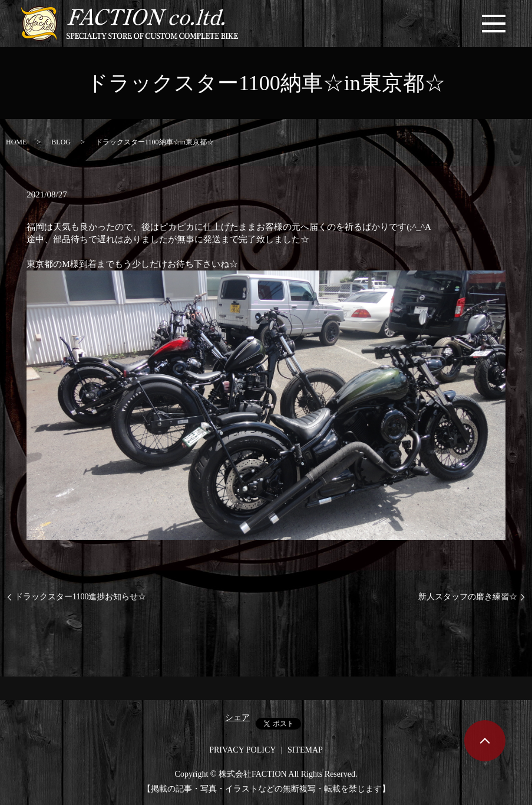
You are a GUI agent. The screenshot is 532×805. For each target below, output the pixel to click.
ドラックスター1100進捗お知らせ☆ (80, 597)
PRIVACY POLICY (242, 750)
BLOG (61, 142)
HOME (16, 142)
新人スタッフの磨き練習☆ (468, 597)
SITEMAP (305, 750)
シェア (237, 717)
